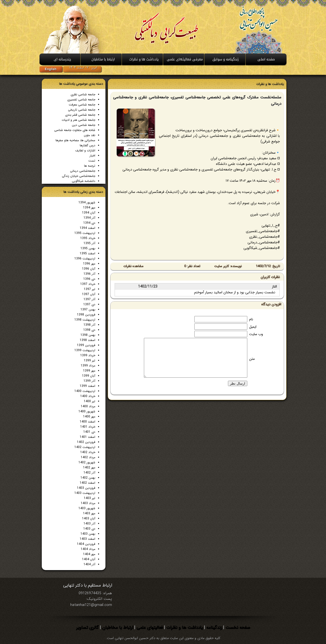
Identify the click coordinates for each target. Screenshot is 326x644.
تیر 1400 (90, 401)
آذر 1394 (89, 218)
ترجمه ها (90, 166)
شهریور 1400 (87, 411)
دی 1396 (89, 279)
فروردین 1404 (86, 544)
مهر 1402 (89, 468)
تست (92, 161)
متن (252, 359)
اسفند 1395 (87, 253)
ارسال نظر (238, 383)
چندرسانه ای (63, 59)
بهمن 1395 (88, 248)
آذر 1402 (89, 473)
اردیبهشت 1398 (85, 320)
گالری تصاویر (87, 628)
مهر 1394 (89, 208)
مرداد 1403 (88, 503)
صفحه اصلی (266, 59)
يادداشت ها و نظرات (144, 59)
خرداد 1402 (88, 452)
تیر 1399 (90, 360)
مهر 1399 (89, 371)
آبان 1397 (89, 294)
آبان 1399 (89, 376)
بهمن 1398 (88, 335)
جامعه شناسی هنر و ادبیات (78, 120)
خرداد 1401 (88, 427)
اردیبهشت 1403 (85, 493)
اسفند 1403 (87, 539)
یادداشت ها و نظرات (184, 628)
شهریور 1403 (87, 508)
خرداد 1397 (88, 284)
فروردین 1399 (86, 345)
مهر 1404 (89, 554)
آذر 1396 (89, 274)
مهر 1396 (89, 264)
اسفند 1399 (87, 386)
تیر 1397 (90, 289)
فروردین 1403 (86, 488)
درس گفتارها (87, 145)
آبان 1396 (89, 269)
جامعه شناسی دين (84, 125)
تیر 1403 (90, 498)
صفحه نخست (237, 628)
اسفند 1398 (87, 340)
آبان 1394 (89, 213)
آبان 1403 (89, 518)
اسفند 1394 (87, 228)
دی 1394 (89, 223)
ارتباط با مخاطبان (103, 59)
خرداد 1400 (88, 396)
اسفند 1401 (87, 437)
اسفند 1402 (87, 483)
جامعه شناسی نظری (83, 94)
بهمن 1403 (88, 534)
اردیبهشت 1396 (85, 259)
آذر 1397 (89, 299)
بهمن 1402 (88, 478)
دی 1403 (89, 529)
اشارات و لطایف (85, 150)
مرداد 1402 (88, 457)
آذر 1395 (89, 243)
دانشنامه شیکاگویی (84, 181)
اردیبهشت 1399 (85, 350)
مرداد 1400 (88, 406)
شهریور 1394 (87, 202)
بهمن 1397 (88, 310)
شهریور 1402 (87, 462)
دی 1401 (89, 432)
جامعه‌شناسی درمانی (83, 171)
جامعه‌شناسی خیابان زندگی (79, 176)
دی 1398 (89, 330)
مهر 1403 (89, 513)
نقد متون (90, 135)
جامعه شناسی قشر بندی (80, 115)
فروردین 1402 (86, 442)
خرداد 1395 (88, 238)
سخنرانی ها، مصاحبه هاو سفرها (75, 140)
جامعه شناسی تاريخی (82, 110)
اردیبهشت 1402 (85, 447)
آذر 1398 (89, 325)
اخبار (92, 156)
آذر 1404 (89, 564)
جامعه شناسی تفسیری (81, 100)
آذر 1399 (89, 381)
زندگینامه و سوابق (226, 59)
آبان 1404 (89, 559)
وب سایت (256, 334)
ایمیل (253, 327)
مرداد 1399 (88, 366)
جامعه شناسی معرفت (82, 105)
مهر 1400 (89, 417)
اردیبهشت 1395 (85, 233)
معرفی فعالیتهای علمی (185, 59)
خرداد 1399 (88, 355)
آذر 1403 (89, 524)
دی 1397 (89, 304)
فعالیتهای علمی (149, 628)
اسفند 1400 (87, 422)
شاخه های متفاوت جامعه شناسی (75, 130)
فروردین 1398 (86, 315)
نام (251, 319)
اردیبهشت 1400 (85, 391)
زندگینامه (213, 628)
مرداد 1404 (88, 549)
